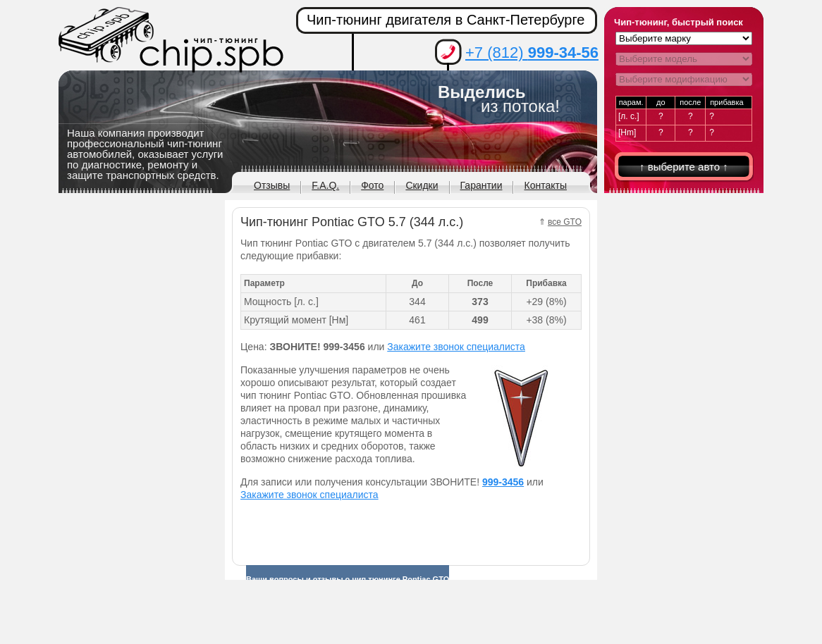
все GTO (565, 222)
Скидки (422, 185)
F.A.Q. (325, 185)
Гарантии (481, 185)
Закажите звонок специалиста (456, 347)
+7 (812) (532, 52)
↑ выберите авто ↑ (684, 167)
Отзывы (272, 185)
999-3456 (503, 482)
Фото (372, 185)
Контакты (545, 185)
